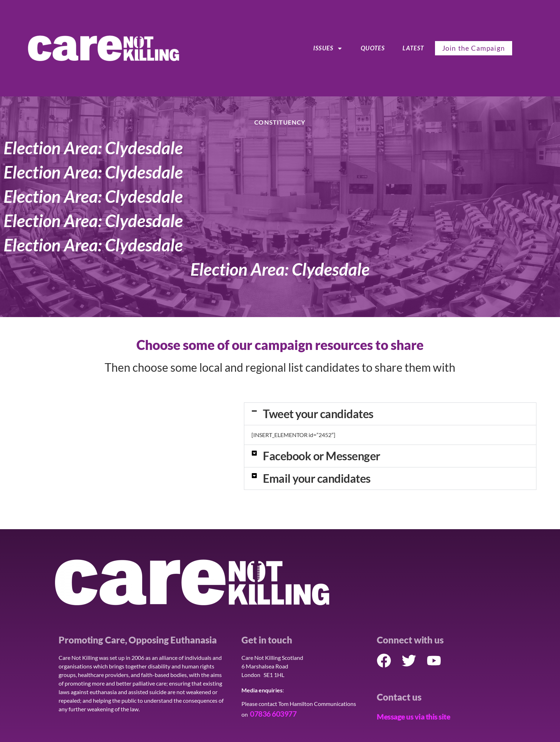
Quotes (373, 48)
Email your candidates (317, 478)
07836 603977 (273, 714)
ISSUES (328, 48)
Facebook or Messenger (322, 456)
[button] (390, 414)
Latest (413, 48)
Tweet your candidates (318, 414)
